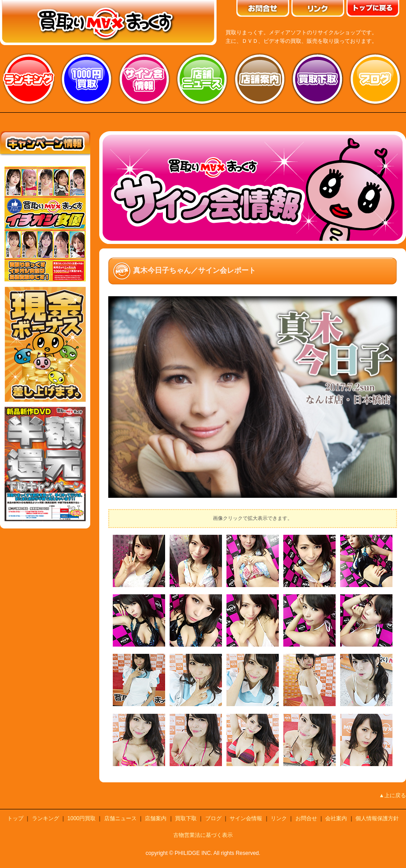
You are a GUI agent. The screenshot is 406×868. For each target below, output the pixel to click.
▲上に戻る (392, 795)
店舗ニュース (202, 79)
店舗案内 (260, 79)
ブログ (375, 79)
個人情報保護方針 (377, 818)
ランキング (29, 79)
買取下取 (186, 818)
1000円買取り (87, 79)
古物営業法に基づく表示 (203, 835)
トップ (15, 818)
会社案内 (336, 818)
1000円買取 (81, 818)
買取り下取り (318, 79)
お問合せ (306, 818)
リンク (279, 818)
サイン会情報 (144, 79)
